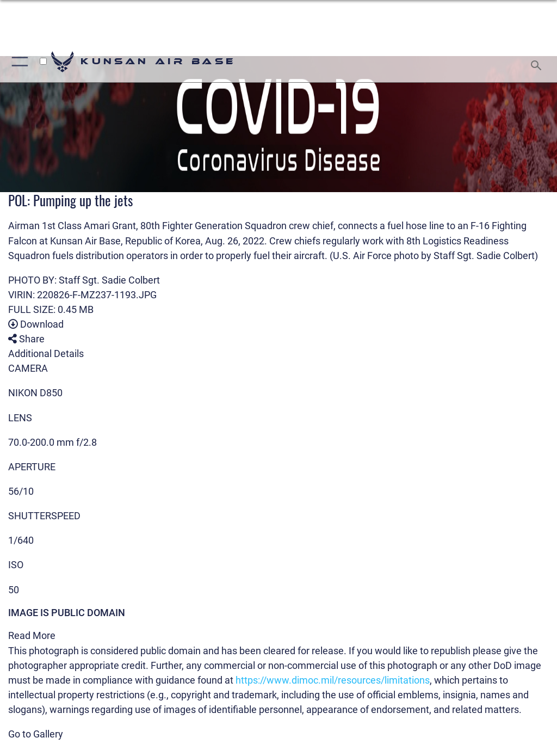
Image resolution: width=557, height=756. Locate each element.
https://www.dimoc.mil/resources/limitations (333, 680)
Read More (32, 635)
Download (36, 324)
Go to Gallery (36, 734)
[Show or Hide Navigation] (18, 62)
